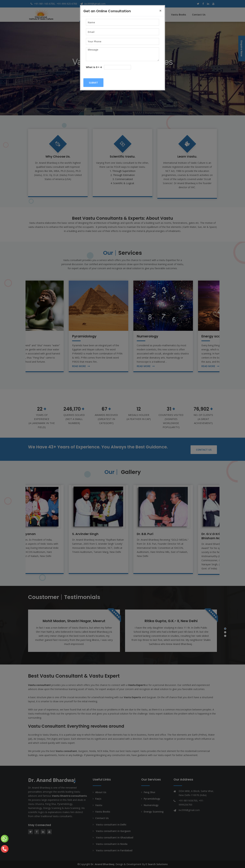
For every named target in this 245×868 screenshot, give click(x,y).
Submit (93, 83)
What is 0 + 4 (94, 67)
